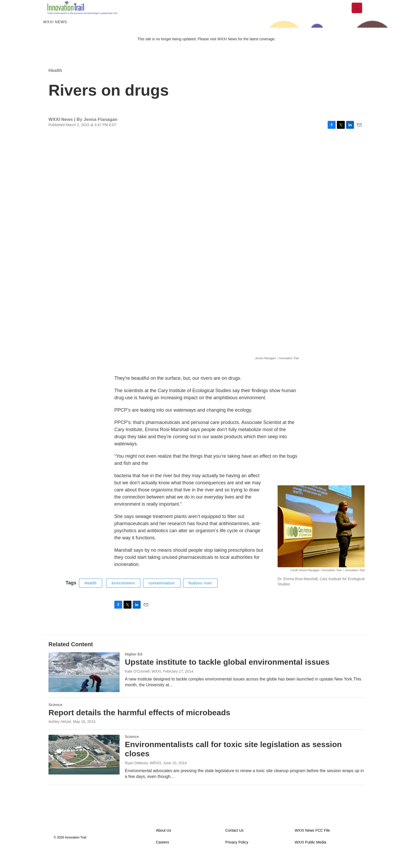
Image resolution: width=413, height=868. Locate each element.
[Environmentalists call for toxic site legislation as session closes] (84, 766)
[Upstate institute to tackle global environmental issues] (84, 684)
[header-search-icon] (361, 14)
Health (55, 82)
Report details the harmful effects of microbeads (139, 724)
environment (123, 595)
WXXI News (55, 34)
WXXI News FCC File (312, 842)
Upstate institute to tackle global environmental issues (227, 674)
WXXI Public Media (311, 854)
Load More (206, 807)
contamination (162, 595)
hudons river (200, 595)
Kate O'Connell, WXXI (143, 683)
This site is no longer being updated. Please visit (178, 51)
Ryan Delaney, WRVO (143, 775)
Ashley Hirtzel (60, 733)
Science (55, 717)
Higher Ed (134, 666)
